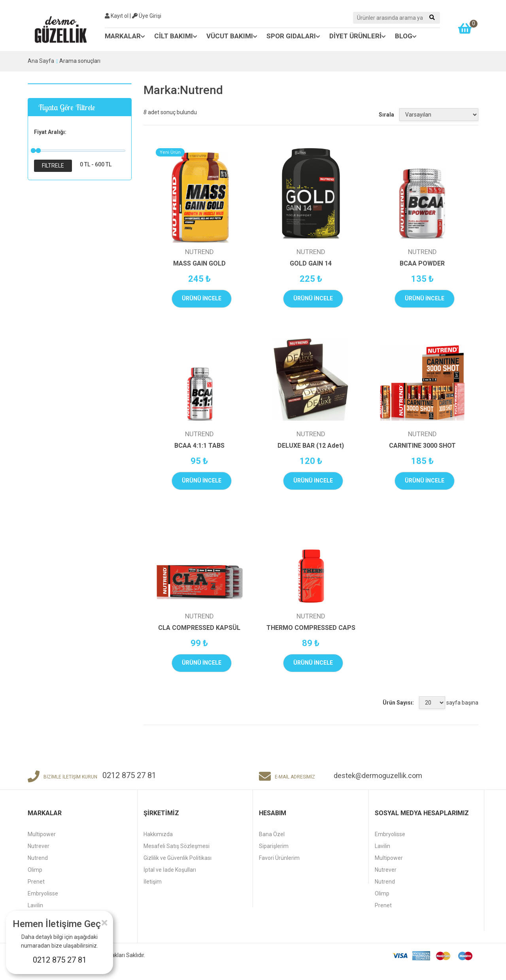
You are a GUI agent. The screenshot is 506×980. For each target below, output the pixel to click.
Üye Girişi (147, 16)
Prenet (36, 882)
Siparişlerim (274, 846)
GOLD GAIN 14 (311, 263)
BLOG (406, 36)
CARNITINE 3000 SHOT (422, 446)
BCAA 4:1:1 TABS (199, 446)
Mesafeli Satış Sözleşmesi (177, 846)
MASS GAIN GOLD (199, 263)
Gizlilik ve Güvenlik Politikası (177, 858)
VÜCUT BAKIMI (232, 36)
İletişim (153, 882)
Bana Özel (272, 834)
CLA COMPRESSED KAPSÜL (199, 628)
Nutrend (38, 858)
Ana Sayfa (41, 61)
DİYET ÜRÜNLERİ (358, 36)
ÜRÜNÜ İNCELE (202, 298)
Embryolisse (43, 893)
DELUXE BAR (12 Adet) (311, 446)
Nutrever (39, 846)
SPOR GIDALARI (293, 36)
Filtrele (53, 166)
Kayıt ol (117, 16)
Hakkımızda (158, 834)
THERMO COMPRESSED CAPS (311, 628)
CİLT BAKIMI (176, 36)
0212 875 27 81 (60, 960)
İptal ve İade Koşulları (170, 870)
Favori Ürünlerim (279, 858)
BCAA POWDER (422, 263)
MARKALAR (125, 36)
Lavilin (35, 905)
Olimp (35, 870)
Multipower (42, 834)
